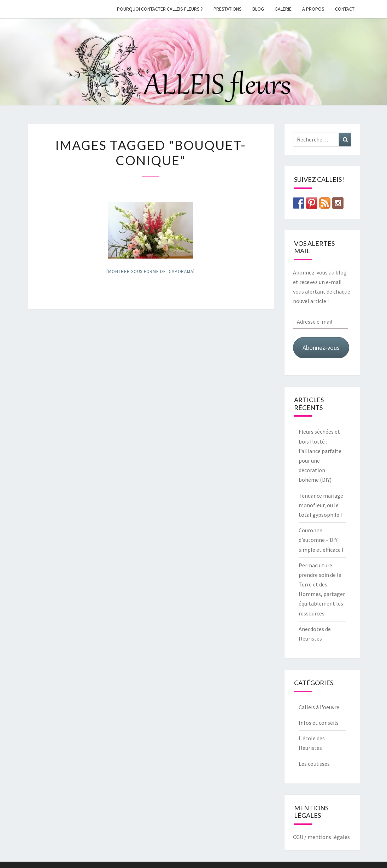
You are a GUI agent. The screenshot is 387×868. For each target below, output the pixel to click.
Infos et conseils (319, 723)
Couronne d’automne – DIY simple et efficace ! (321, 540)
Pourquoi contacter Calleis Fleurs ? (160, 9)
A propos (313, 9)
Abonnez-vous (321, 348)
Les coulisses (314, 764)
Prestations (228, 9)
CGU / (300, 837)
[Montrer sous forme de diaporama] (151, 271)
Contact (345, 9)
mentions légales (329, 837)
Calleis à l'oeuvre (319, 707)
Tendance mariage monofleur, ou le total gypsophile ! (321, 505)
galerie (283, 9)
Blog (258, 9)
